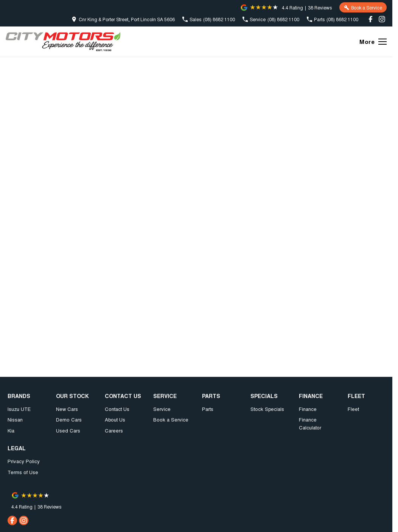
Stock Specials (267, 409)
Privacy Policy (24, 461)
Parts (208, 409)
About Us (115, 419)
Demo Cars (69, 419)
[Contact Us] (123, 19)
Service (162, 409)
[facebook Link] (371, 19)
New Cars (67, 409)
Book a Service (171, 419)
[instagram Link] (382, 19)
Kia (11, 430)
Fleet (353, 409)
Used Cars (68, 430)
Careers (114, 430)
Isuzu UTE (19, 409)
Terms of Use (23, 472)
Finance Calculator (310, 423)
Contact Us (117, 409)
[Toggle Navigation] (373, 42)
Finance (308, 409)
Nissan (15, 419)
